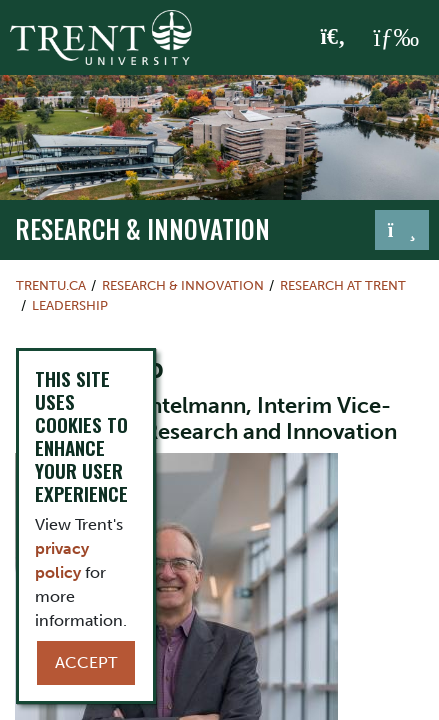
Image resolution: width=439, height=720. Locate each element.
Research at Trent (343, 285)
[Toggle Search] (333, 38)
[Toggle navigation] (402, 230)
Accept (86, 662)
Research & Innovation (142, 228)
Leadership (70, 305)
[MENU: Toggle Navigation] (396, 38)
